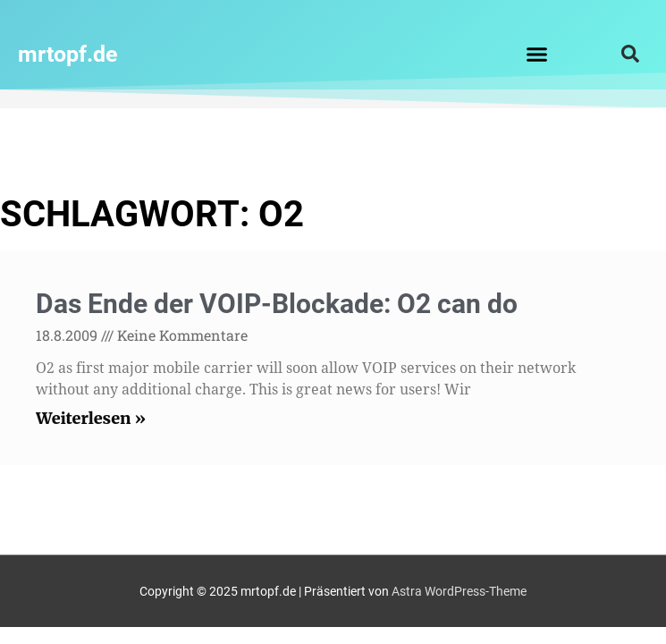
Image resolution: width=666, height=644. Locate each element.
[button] (537, 54)
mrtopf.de (68, 54)
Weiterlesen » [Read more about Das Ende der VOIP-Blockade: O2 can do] (91, 418)
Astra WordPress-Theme (459, 591)
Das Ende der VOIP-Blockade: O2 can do (277, 304)
